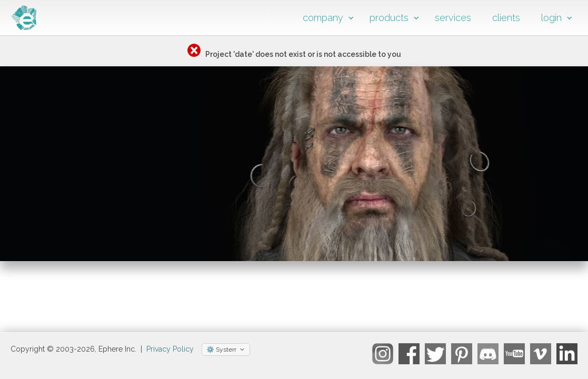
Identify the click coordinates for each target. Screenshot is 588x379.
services (453, 18)
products (389, 18)
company (323, 18)
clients (506, 18)
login (551, 18)
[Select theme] (226, 354)
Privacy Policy (170, 353)
